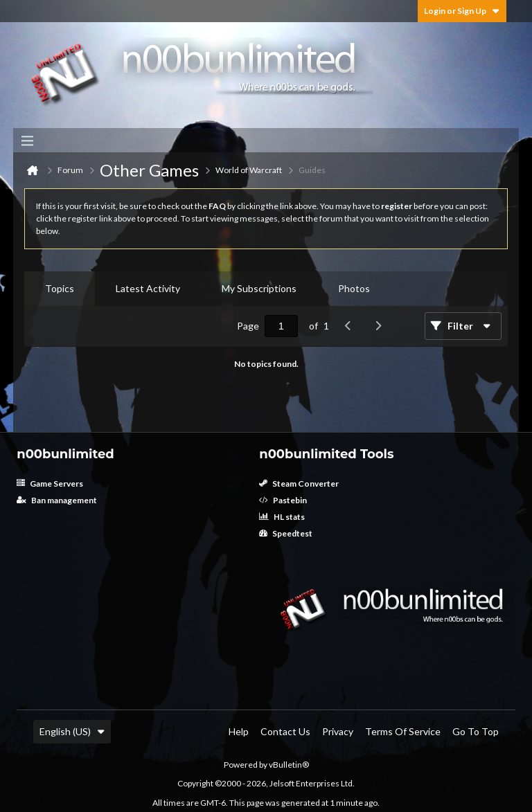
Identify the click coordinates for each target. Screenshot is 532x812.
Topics (60, 288)
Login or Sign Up (462, 11)
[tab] (60, 289)
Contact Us (285, 731)
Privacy (338, 731)
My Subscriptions (259, 288)
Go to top (476, 731)
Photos (354, 288)
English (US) (72, 731)
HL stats (282, 517)
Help (239, 731)
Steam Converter (299, 484)
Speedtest (286, 533)
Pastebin (283, 500)
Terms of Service (403, 731)
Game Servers (50, 484)
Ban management (57, 500)
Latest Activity (148, 288)
